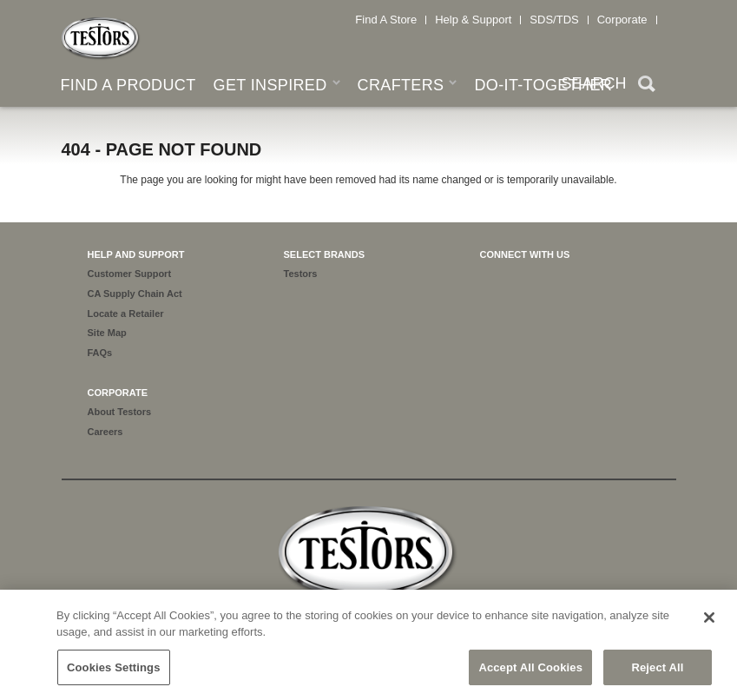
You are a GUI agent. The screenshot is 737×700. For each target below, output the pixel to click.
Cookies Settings (114, 674)
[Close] (709, 624)
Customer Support (130, 274)
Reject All (657, 674)
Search (647, 86)
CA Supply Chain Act (135, 294)
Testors (301, 274)
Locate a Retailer (126, 314)
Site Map (107, 333)
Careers (105, 432)
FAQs (100, 353)
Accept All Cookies (530, 674)
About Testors (120, 412)
